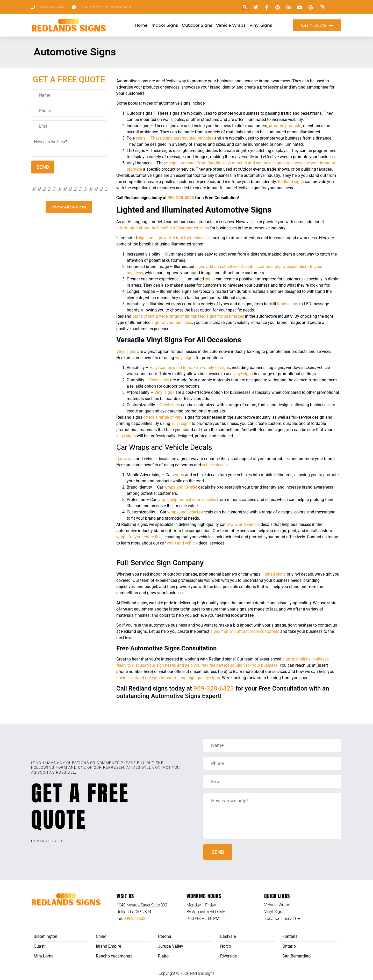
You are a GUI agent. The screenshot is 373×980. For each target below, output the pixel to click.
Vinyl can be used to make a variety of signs (190, 368)
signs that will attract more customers (245, 631)
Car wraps (125, 459)
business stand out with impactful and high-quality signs (168, 678)
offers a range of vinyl (163, 417)
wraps (178, 475)
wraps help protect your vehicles (187, 500)
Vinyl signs (126, 351)
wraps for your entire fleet (139, 537)
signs (210, 279)
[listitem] (152, 908)
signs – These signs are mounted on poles (174, 138)
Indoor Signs (165, 25)
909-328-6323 (181, 198)
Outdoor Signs (197, 25)
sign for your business (172, 322)
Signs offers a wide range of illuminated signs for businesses (188, 316)
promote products (285, 126)
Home (141, 25)
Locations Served (280, 919)
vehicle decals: (215, 465)
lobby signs (288, 304)
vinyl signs (185, 358)
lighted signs (274, 574)
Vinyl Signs (261, 25)
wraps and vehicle (181, 487)
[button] (245, 7)
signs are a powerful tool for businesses (174, 238)
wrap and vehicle (182, 543)
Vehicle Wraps (231, 25)
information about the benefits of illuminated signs (163, 228)
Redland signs (291, 182)
